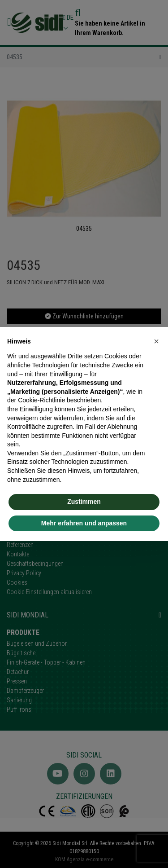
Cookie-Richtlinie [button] (41, 400)
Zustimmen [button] (84, 502)
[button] (156, 341)
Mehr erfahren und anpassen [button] (84, 523)
